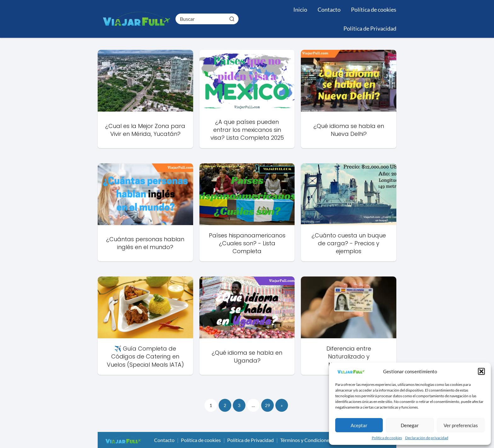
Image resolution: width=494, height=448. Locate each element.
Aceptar (359, 425)
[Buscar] (232, 19)
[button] (481, 371)
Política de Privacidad (370, 28)
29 (267, 405)
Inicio (300, 9)
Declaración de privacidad (427, 438)
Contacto (329, 9)
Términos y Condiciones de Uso (314, 440)
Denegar (410, 425)
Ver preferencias (461, 425)
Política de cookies (387, 438)
